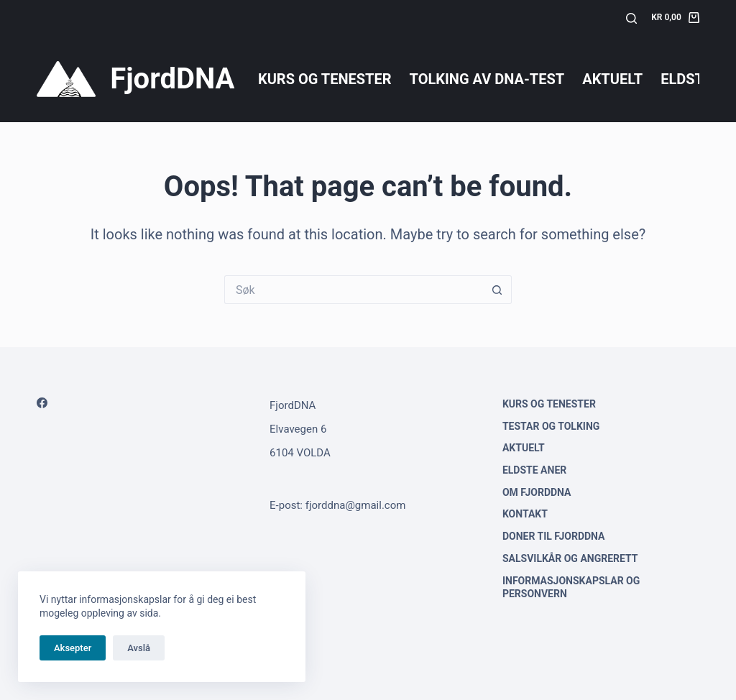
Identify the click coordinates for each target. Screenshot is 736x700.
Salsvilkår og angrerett (570, 558)
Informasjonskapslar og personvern (571, 587)
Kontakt (525, 514)
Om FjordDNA (537, 492)
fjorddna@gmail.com (356, 505)
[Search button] (497, 290)
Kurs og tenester (325, 79)
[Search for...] (354, 290)
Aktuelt (612, 79)
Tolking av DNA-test (487, 79)
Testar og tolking (551, 426)
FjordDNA (172, 79)
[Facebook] (42, 403)
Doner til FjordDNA (554, 536)
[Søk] (631, 18)
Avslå (139, 648)
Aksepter (73, 648)
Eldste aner (534, 470)
